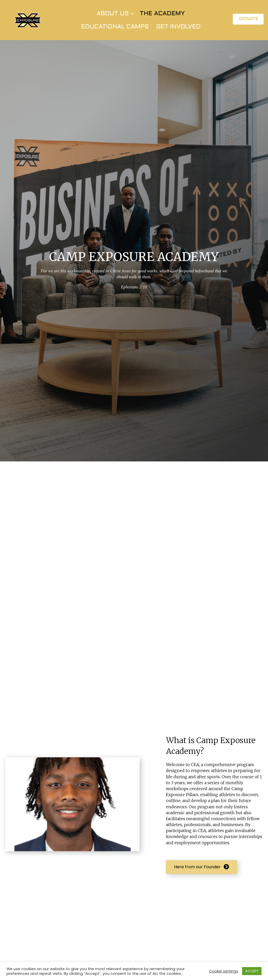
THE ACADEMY (162, 17)
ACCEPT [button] (252, 971)
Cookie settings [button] (224, 971)
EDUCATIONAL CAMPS (115, 30)
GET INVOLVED (178, 30)
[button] (132, 17)
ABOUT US (113, 17)
